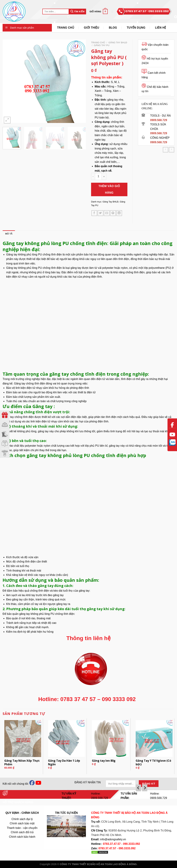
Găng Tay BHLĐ (118, 43)
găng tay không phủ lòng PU (37, 614)
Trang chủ (98, 43)
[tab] (9, 234)
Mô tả (9, 234)
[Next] (145, 788)
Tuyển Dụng (136, 28)
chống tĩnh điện (39, 591)
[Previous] (138, 788)
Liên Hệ (161, 28)
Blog (113, 28)
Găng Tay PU (102, 45)
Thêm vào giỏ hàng (109, 189)
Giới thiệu (91, 28)
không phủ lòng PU (30, 254)
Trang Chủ (66, 28)
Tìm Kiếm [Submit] (78, 11)
